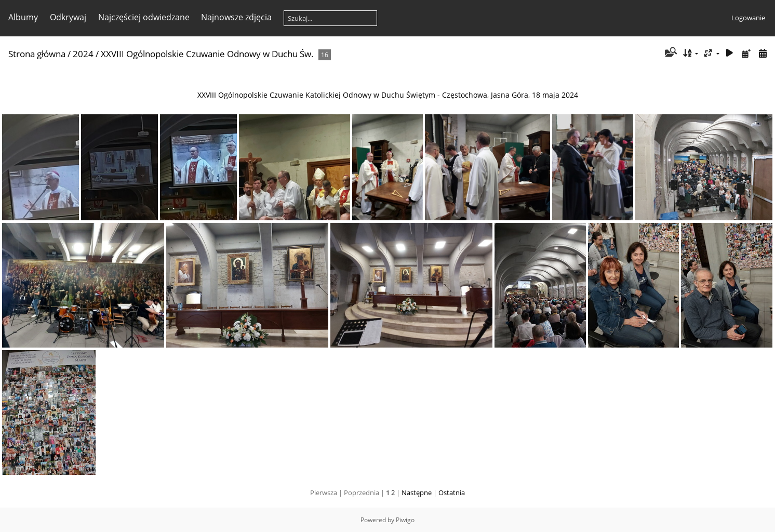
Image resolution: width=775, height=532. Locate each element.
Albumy (23, 17)
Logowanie (748, 18)
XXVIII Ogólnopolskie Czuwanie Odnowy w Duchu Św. (207, 54)
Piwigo (405, 520)
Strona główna (37, 54)
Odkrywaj (68, 17)
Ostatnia (452, 493)
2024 (83, 54)
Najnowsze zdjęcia (236, 17)
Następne (417, 493)
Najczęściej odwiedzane (144, 17)
